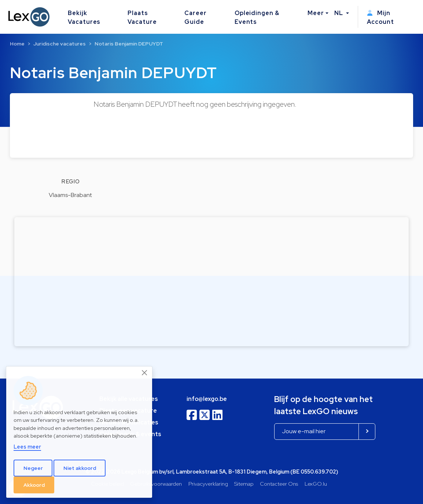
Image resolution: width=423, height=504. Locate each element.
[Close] (145, 373)
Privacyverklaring (208, 484)
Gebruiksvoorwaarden (156, 484)
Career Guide (196, 17)
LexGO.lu (316, 484)
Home (17, 44)
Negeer (33, 468)
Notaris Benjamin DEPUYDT (129, 44)
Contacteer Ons (279, 484)
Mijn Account (380, 17)
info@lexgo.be (207, 399)
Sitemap (244, 484)
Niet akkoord (80, 468)
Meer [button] (316, 13)
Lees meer (27, 447)
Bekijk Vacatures (84, 17)
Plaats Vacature (142, 17)
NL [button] (339, 13)
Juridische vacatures (60, 44)
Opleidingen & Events (257, 17)
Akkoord (34, 485)
